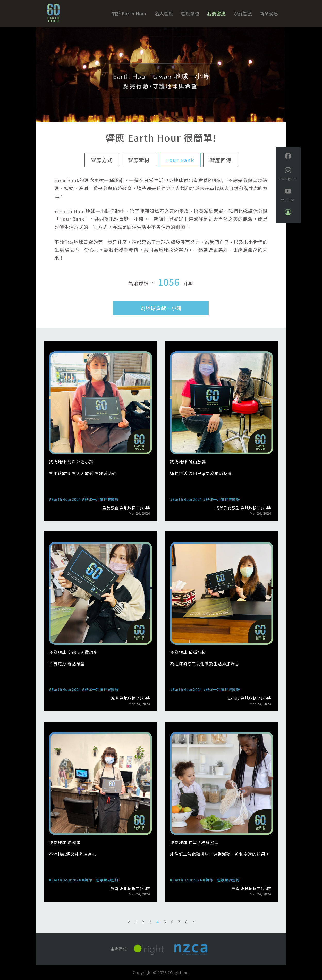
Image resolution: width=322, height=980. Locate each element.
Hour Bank (180, 160)
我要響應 (216, 13)
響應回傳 (221, 160)
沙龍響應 (243, 13)
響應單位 (190, 13)
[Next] (193, 922)
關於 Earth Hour (129, 13)
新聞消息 (269, 13)
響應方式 (102, 160)
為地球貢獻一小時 (161, 308)
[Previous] (129, 922)
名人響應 (164, 13)
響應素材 (139, 160)
